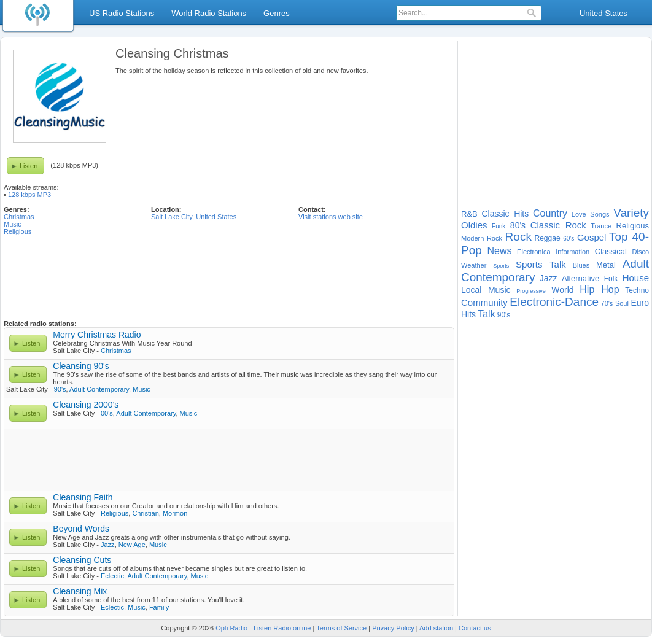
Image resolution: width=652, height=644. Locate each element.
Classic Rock (558, 225)
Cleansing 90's (81, 366)
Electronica (534, 252)
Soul (622, 303)
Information (572, 252)
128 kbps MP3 (29, 195)
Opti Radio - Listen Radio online (263, 628)
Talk (486, 314)
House (636, 278)
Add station (436, 628)
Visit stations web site (331, 217)
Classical (611, 251)
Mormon (175, 513)
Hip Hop (599, 289)
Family (159, 607)
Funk (499, 226)
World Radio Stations (209, 13)
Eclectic (112, 576)
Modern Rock (482, 238)
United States (603, 13)
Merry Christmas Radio (97, 335)
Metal (606, 265)
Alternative (580, 278)
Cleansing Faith (83, 497)
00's (107, 413)
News (499, 251)
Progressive (531, 291)
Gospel (592, 237)
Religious (17, 231)
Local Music (486, 290)
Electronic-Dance (554, 302)
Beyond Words (81, 529)
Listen (29, 166)
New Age (132, 545)
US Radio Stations (122, 13)
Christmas (19, 217)
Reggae (548, 238)
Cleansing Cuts (82, 560)
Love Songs (591, 214)
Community (484, 302)
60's (569, 239)
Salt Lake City (172, 217)
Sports (501, 266)
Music (13, 224)
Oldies (474, 225)
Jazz (108, 545)
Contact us (475, 628)
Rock (518, 237)
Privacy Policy (393, 628)
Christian (145, 513)
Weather (474, 265)
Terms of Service (341, 628)
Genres (277, 13)
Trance (601, 226)
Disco (641, 252)
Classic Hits (505, 214)
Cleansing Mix (80, 591)
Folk (611, 279)
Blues (581, 265)
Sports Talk (541, 264)
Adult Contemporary (99, 389)
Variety (631, 213)
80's (518, 225)
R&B (469, 214)
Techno (637, 290)
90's (60, 389)
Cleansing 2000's (86, 405)
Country (550, 213)
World (562, 290)
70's (607, 303)
